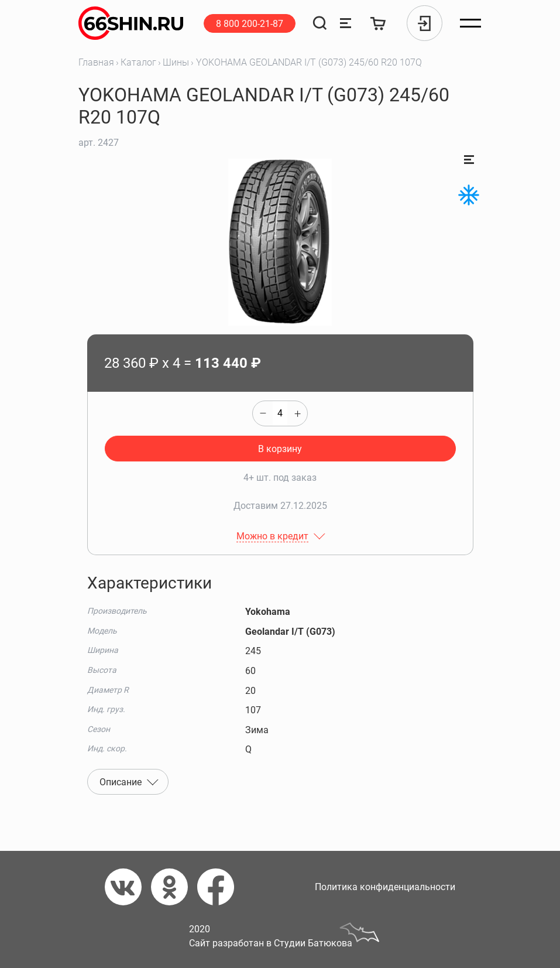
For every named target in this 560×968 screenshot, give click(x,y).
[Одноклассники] (174, 887)
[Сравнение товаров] (346, 23)
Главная (96, 62)
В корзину (280, 449)
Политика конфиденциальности (385, 887)
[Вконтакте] (128, 887)
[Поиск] (320, 23)
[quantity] (280, 413)
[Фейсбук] (220, 887)
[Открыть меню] (470, 23)
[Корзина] (378, 23)
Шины (176, 62)
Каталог (138, 62)
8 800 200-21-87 (250, 24)
